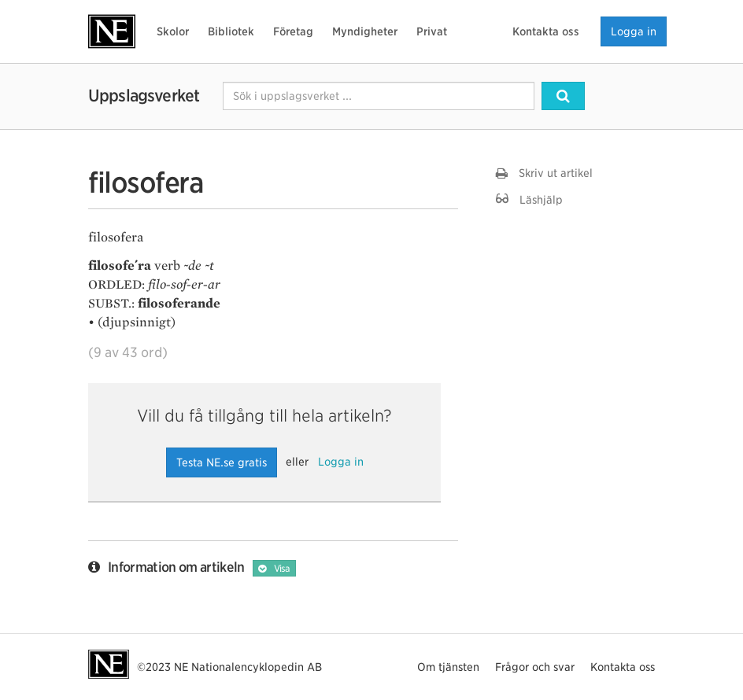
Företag (293, 31)
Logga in (634, 31)
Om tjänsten (448, 667)
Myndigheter (365, 31)
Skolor (173, 31)
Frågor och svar (535, 667)
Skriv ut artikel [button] (544, 173)
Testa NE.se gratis (222, 462)
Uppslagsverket (144, 96)
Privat (432, 31)
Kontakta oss (546, 31)
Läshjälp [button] (529, 199)
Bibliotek (231, 31)
